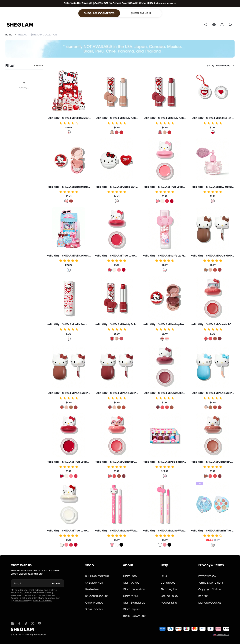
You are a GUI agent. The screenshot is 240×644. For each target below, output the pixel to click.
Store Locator (94, 609)
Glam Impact (132, 609)
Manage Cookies (210, 603)
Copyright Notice (209, 589)
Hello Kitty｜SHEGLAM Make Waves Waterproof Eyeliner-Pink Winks (138, 531)
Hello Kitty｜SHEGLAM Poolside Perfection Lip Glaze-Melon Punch (137, 393)
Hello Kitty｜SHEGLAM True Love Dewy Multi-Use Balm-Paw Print (183, 187)
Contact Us (168, 583)
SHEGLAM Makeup (97, 576)
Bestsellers (92, 589)
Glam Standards (134, 603)
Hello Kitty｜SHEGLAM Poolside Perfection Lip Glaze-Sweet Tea (87, 393)
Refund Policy (169, 596)
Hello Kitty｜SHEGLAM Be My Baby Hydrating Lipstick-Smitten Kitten (137, 118)
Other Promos (94, 603)
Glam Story (130, 576)
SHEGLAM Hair (94, 583)
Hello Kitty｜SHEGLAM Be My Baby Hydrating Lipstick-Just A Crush (184, 118)
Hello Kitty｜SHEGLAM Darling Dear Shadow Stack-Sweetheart (183, 324)
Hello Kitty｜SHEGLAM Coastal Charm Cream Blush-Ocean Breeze (137, 462)
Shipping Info (169, 589)
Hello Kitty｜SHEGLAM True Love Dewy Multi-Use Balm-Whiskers (87, 531)
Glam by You (131, 583)
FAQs (164, 576)
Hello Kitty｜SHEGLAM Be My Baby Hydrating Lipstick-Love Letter (136, 324)
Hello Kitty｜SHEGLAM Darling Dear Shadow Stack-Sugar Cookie (88, 187)
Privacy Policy (21, 601)
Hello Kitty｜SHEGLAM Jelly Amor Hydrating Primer (78, 324)
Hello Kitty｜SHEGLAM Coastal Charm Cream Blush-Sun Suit (181, 393)
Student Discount (96, 596)
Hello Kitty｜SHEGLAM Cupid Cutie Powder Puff (124, 187)
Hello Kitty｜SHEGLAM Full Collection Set (72, 118)
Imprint (203, 596)
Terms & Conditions (42, 601)
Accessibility (169, 603)
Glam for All (130, 596)
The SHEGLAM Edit (134, 616)
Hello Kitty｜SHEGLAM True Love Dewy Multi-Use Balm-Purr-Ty (133, 256)
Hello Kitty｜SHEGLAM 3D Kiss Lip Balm (214, 118)
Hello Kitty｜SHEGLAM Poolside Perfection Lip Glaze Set (178, 462)
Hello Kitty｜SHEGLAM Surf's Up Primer (166, 256)
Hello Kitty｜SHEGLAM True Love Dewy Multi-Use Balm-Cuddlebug (89, 462)
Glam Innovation (134, 589)
